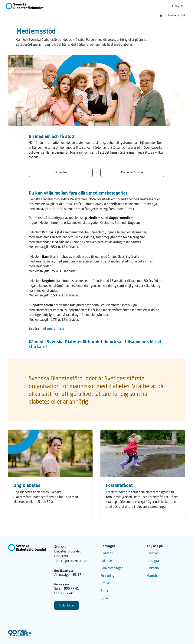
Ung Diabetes (27, 485)
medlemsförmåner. (53, 328)
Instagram (154, 561)
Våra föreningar (112, 568)
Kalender (107, 561)
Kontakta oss (67, 605)
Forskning (108, 576)
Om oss (106, 583)
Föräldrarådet (119, 485)
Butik (104, 591)
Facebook (154, 553)
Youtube (153, 576)
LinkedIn (153, 568)
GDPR (104, 598)
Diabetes (107, 553)
